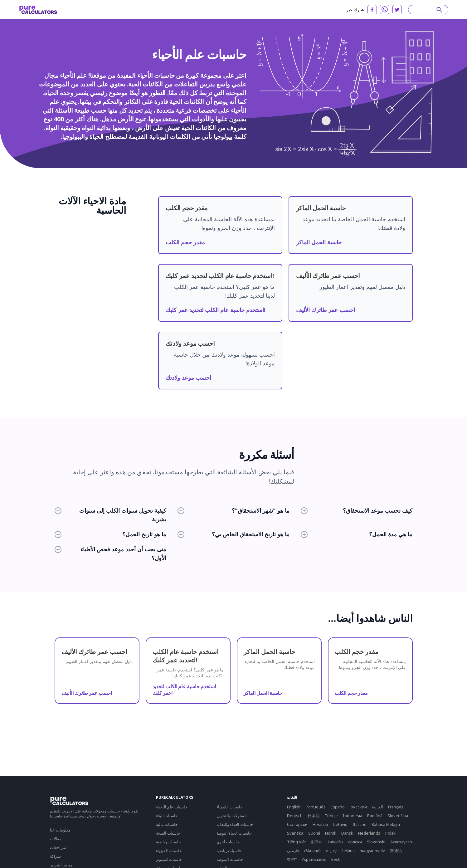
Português (316, 807)
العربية (377, 807)
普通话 (396, 851)
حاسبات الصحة (168, 833)
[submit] (439, 10)
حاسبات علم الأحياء (172, 807)
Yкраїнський (314, 859)
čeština (348, 851)
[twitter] (397, 10)
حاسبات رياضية (168, 842)
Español (338, 807)
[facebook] (372, 10)
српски (355, 842)
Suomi (314, 833)
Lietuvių (340, 824)
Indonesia (353, 816)
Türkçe (331, 816)
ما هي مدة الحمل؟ (357, 534)
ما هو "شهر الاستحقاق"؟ (233, 510)
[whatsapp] (385, 9)
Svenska (295, 833)
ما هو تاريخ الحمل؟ (111, 534)
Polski (391, 833)
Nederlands (369, 833)
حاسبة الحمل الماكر (319, 242)
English (294, 807)
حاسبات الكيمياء (230, 807)
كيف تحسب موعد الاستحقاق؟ (357, 510)
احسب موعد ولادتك (188, 378)
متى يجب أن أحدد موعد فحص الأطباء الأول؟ (111, 553)
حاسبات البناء (167, 816)
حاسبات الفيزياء (169, 851)
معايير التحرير (61, 865)
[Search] (425, 10)
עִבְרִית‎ (331, 851)
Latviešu (336, 842)
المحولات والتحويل (232, 816)
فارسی (293, 851)
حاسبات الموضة (230, 859)
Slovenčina (398, 816)
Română (375, 816)
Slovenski (376, 842)
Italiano (360, 824)
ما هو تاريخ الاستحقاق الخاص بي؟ (233, 534)
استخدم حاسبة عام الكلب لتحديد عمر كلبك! (216, 310)
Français (396, 807)
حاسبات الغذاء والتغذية (235, 824)
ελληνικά (312, 851)
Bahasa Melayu (386, 824)
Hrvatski (320, 824)
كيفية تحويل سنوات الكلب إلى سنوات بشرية (111, 515)
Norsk (331, 833)
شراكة (55, 856)
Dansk (347, 833)
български (297, 824)
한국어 (317, 842)
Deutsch (295, 816)
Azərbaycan (401, 842)
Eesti (336, 859)
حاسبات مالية (167, 824)
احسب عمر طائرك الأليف (326, 310)
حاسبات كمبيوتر (169, 859)
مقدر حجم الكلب (185, 242)
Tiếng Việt (296, 842)
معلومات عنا (60, 830)
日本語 (314, 816)
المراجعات (59, 847)
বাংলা (292, 859)
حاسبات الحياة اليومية (234, 833)
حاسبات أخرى (228, 842)
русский (359, 807)
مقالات (56, 839)
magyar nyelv (372, 851)
